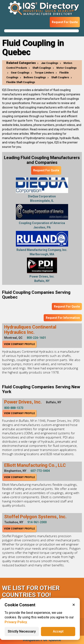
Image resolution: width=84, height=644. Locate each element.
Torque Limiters (44, 73)
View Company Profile (19, 344)
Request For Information (63, 318)
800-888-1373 (14, 408)
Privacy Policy (16, 622)
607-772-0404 (40, 471)
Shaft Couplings (42, 68)
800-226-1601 (36, 338)
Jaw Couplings (50, 63)
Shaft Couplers (60, 77)
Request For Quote (65, 22)
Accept (58, 631)
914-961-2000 (37, 522)
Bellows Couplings (35, 77)
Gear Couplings (20, 73)
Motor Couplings (67, 68)
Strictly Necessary (22, 631)
